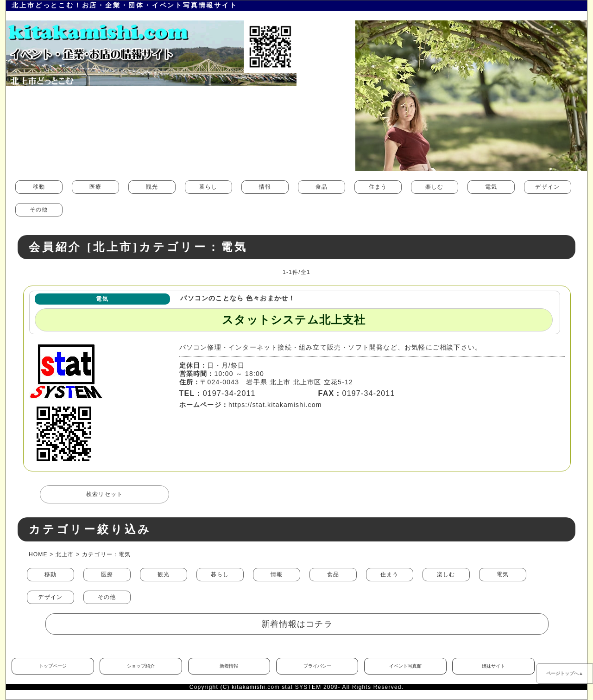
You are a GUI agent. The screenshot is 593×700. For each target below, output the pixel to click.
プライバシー (317, 666)
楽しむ (435, 187)
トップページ (53, 666)
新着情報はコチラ (297, 624)
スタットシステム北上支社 (294, 320)
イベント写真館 (405, 666)
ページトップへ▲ (565, 673)
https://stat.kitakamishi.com (275, 405)
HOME (38, 554)
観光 (152, 187)
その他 (39, 210)
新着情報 (229, 666)
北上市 (65, 554)
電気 (491, 187)
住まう (378, 187)
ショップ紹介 (141, 666)
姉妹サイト (493, 666)
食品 (322, 187)
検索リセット (104, 494)
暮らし (208, 187)
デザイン (547, 187)
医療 (95, 187)
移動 (39, 187)
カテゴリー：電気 (107, 554)
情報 (265, 187)
